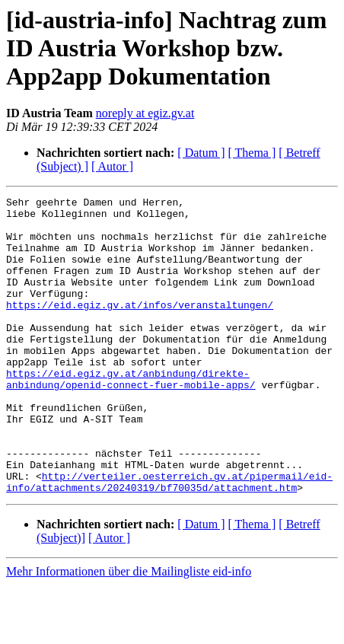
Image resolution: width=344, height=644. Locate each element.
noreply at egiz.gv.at (145, 113)
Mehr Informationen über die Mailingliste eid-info (129, 631)
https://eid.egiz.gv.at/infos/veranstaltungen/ (140, 327)
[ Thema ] (252, 153)
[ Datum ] (201, 153)
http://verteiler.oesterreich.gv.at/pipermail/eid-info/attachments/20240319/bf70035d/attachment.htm (169, 540)
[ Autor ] (112, 166)
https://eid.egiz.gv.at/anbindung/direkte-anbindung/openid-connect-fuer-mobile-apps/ (131, 416)
